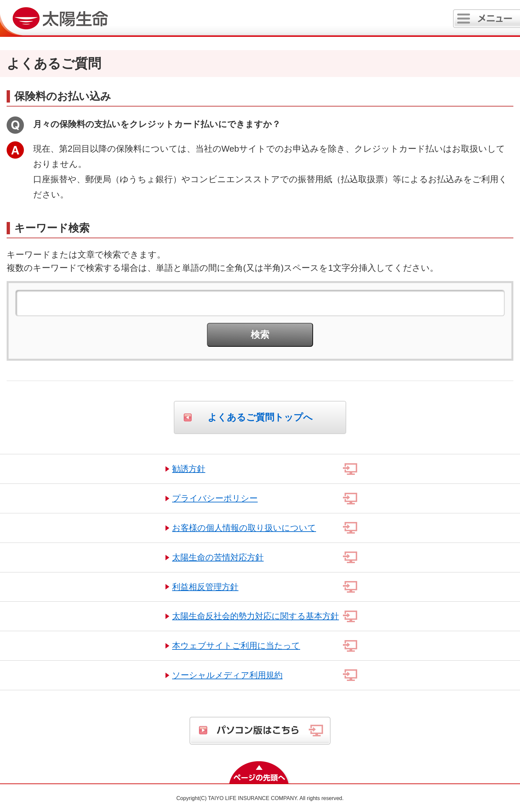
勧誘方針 (189, 469)
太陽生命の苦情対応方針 (218, 557)
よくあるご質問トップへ (260, 417)
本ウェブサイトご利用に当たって (236, 645)
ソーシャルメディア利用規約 (227, 675)
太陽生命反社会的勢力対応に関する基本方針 (256, 616)
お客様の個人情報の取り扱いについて (244, 528)
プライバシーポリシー (215, 498)
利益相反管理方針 (205, 587)
